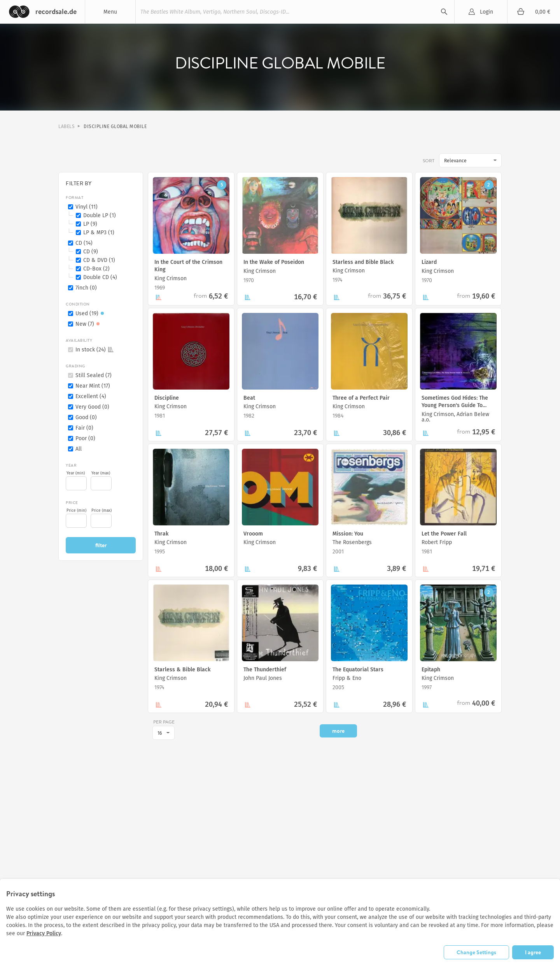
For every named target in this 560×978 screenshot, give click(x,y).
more (338, 731)
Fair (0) (84, 428)
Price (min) (76, 511)
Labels (66, 126)
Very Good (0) (92, 407)
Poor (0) (85, 438)
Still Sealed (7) (94, 375)
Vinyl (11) (87, 207)
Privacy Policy (44, 933)
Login (486, 12)
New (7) (89, 324)
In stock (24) (94, 350)
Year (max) (101, 473)
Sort (429, 161)
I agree (533, 952)
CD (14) (84, 243)
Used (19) (91, 313)
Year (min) (76, 473)
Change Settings (476, 952)
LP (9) (90, 224)
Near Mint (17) (93, 386)
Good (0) (86, 417)
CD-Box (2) (96, 269)
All (79, 449)
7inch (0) (86, 288)
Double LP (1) (100, 215)
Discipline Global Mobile (115, 126)
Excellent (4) (91, 396)
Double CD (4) (100, 277)
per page (164, 722)
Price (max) (101, 511)
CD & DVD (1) (99, 260)
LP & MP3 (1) (99, 233)
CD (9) (91, 252)
